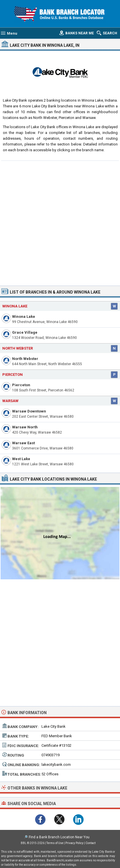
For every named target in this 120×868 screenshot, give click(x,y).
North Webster (25, 359)
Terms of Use (55, 843)
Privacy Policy (74, 843)
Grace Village (25, 332)
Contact (91, 843)
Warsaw (10, 401)
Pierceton (21, 385)
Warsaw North (25, 427)
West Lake (21, 459)
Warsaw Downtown (29, 411)
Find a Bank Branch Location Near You (59, 837)
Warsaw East (23, 443)
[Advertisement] (60, 222)
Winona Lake (24, 317)
